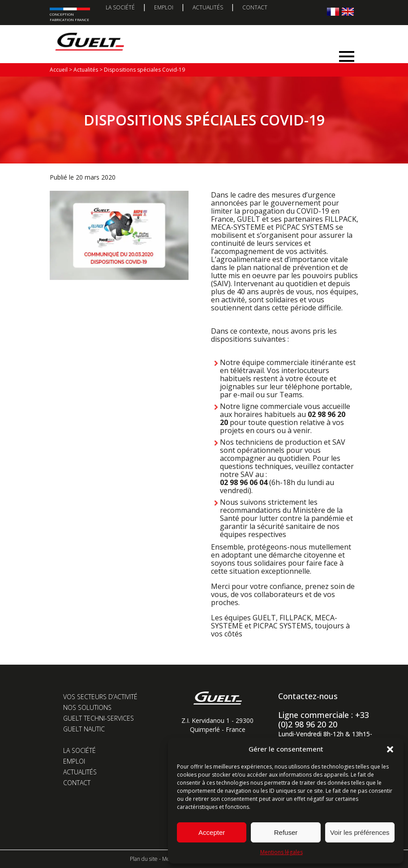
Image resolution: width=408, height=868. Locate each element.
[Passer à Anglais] (348, 11)
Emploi (164, 7)
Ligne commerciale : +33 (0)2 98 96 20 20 (324, 720)
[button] (390, 749)
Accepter (212, 832)
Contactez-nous (308, 696)
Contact (255, 7)
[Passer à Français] (333, 11)
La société (120, 7)
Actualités (208, 7)
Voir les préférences (360, 832)
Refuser (286, 832)
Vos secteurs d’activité (100, 697)
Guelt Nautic (84, 729)
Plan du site (144, 859)
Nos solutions (87, 707)
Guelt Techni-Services (99, 718)
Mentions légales (281, 852)
